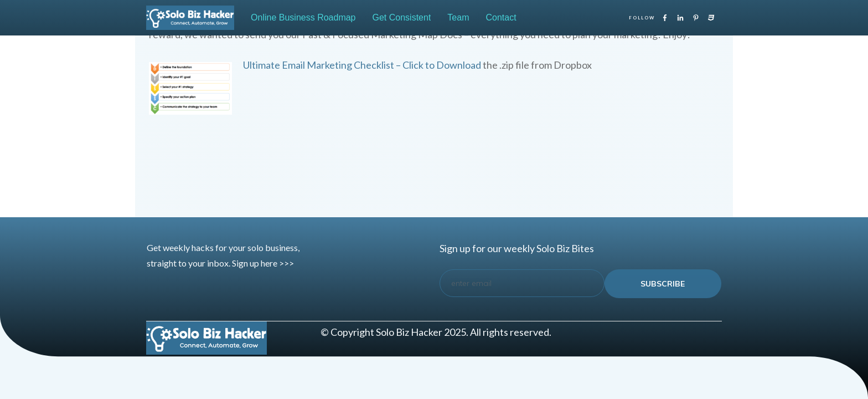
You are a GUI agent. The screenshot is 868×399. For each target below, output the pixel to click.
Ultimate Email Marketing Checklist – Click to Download (362, 65)
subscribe (663, 284)
